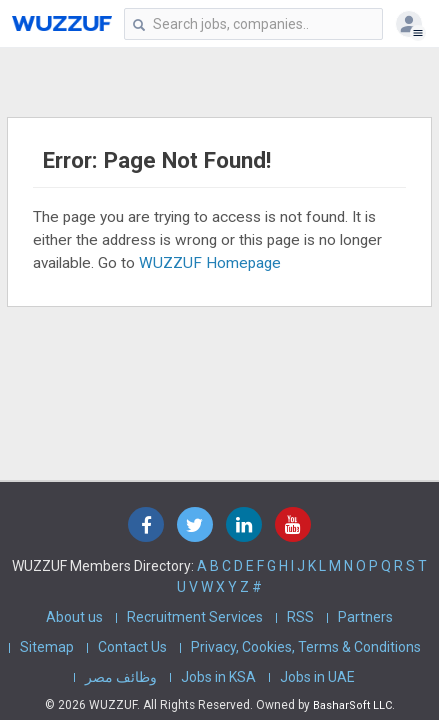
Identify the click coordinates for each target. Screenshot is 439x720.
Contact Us (132, 647)
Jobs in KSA (218, 677)
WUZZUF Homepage (210, 263)
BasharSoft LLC (352, 705)
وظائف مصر (121, 677)
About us (74, 617)
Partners (365, 617)
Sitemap (47, 647)
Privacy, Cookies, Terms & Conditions (306, 647)
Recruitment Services (195, 617)
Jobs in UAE (317, 677)
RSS (300, 617)
